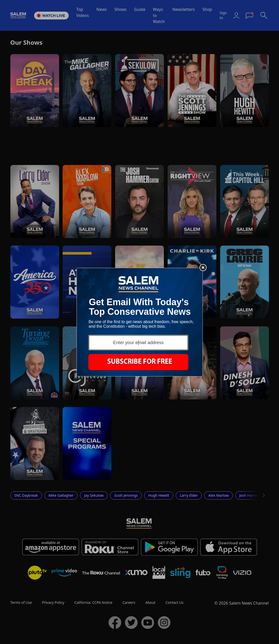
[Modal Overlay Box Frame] (140, 322)
